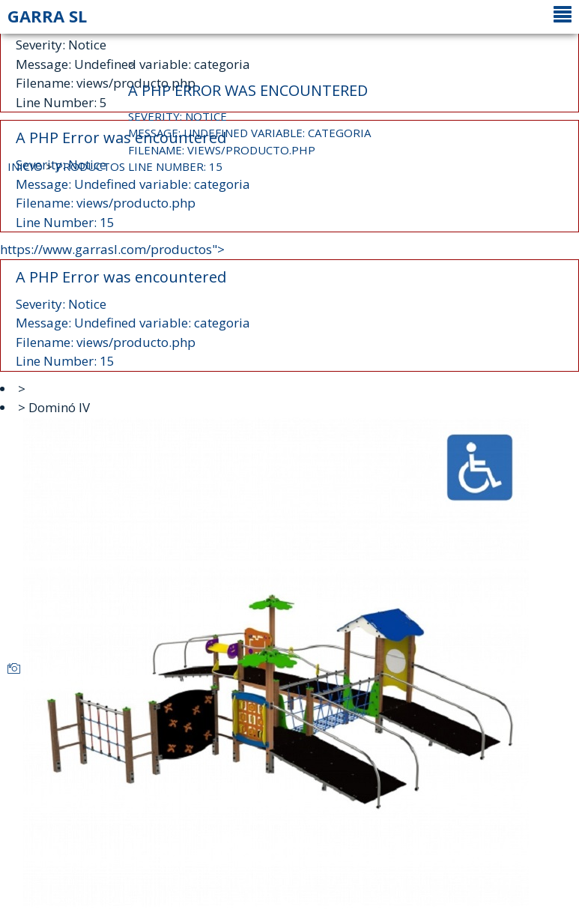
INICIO (25, 166)
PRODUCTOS (90, 166)
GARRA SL (47, 16)
